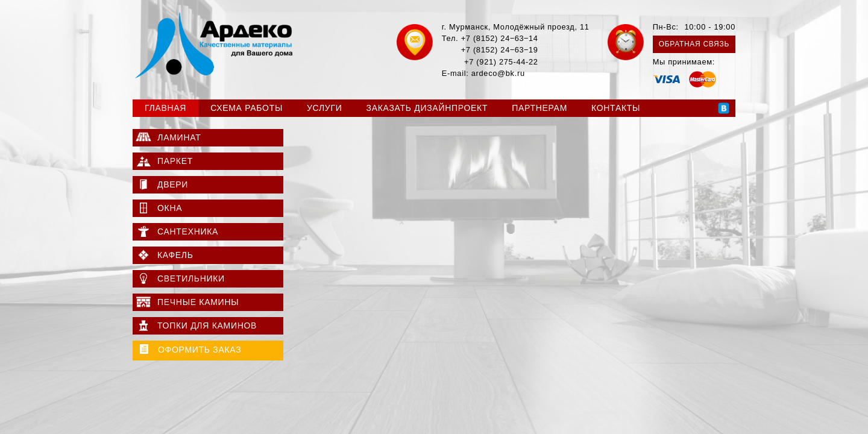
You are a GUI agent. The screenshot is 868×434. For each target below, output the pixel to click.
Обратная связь (694, 44)
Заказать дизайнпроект (427, 108)
